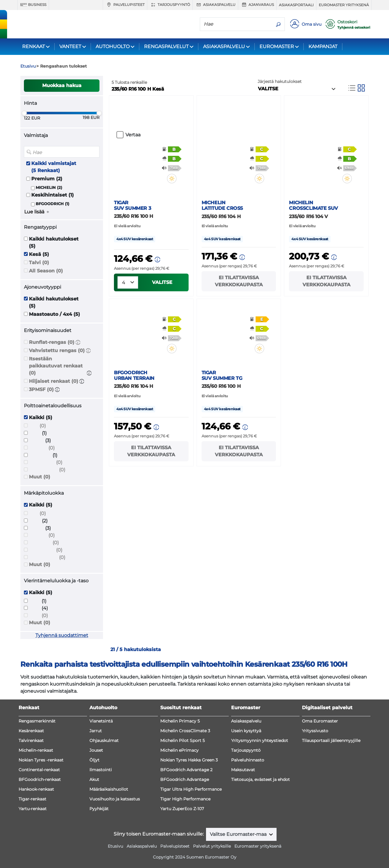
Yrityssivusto (315, 731)
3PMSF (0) (41, 389)
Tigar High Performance (185, 799)
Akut (94, 779)
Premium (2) (47, 179)
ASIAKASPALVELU (224, 46)
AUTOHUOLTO (113, 46)
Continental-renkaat (39, 770)
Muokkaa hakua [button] (62, 85)
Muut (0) (40, 477)
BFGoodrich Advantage (185, 779)
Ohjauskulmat (104, 741)
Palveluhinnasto (248, 760)
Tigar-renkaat (32, 799)
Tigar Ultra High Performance (191, 789)
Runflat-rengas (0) (52, 342)
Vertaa (133, 135)
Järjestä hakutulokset (280, 81)
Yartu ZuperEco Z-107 (182, 809)
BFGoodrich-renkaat (40, 779)
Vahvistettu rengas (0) (57, 350)
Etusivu (115, 846)
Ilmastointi (101, 770)
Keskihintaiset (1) (53, 195)
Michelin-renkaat (36, 750)
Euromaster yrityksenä (344, 5)
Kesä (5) (39, 254)
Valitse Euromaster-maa (239, 834)
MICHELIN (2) (49, 188)
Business (33, 5)
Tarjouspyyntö (170, 5)
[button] (78, 342)
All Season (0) (46, 271)
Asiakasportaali (296, 5)
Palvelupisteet (125, 5)
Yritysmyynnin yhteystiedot (260, 741)
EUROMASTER (277, 46)
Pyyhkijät (99, 809)
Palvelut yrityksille (212, 846)
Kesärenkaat (31, 731)
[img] (176, 179)
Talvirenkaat (31, 741)
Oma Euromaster (320, 721)
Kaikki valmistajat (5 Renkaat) (54, 167)
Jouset (96, 750)
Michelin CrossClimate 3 (185, 731)
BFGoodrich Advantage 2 (186, 770)
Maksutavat (243, 770)
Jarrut (96, 731)
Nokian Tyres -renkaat (41, 760)
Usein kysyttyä (246, 731)
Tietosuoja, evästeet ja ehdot (260, 779)
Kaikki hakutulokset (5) (54, 242)
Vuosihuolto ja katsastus (115, 799)
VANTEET (70, 46)
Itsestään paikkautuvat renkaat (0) (56, 366)
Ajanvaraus (257, 5)
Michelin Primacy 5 (180, 721)
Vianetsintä (101, 721)
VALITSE (162, 282)
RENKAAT (33, 46)
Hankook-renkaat (36, 789)
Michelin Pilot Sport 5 (183, 741)
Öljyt (94, 760)
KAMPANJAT (323, 46)
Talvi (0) (39, 263)
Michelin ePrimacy (179, 750)
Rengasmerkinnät (37, 721)
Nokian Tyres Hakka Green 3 (189, 760)
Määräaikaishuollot (109, 789)
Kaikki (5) (41, 417)
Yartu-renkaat (33, 809)
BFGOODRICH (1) (53, 204)
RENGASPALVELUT (166, 46)
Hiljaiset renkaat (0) (54, 381)
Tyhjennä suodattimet (62, 635)
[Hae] (236, 24)
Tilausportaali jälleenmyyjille (331, 741)
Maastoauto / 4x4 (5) (54, 314)
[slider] (24, 113)
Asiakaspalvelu (215, 5)
